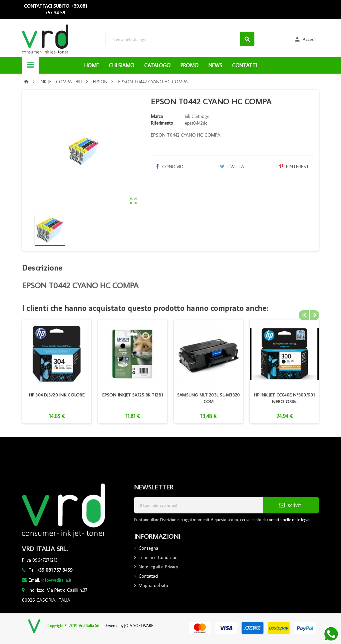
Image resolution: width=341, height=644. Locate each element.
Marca (157, 116)
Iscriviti (291, 505)
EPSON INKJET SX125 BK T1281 (133, 395)
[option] (57, 371)
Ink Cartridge (197, 116)
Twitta (232, 167)
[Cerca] (180, 39)
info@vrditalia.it (56, 580)
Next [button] (314, 308)
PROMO (189, 65)
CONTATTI (245, 65)
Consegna (148, 548)
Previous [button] (304, 308)
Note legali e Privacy (158, 567)
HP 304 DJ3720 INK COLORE (57, 395)
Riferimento (162, 123)
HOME (92, 65)
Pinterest (294, 167)
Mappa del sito (153, 585)
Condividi (170, 167)
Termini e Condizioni (159, 557)
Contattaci (148, 576)
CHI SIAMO (122, 65)
